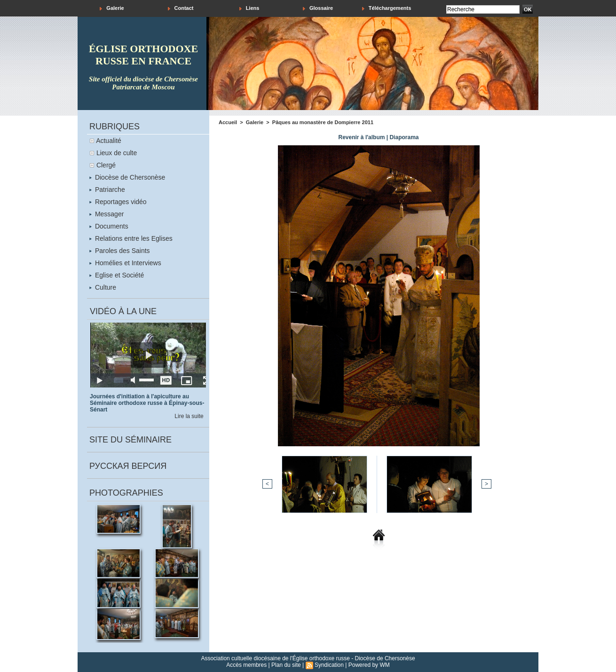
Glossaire (318, 8)
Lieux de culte (117, 153)
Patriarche (107, 190)
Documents (109, 226)
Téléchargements (387, 8)
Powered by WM (369, 665)
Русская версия (128, 466)
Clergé (106, 165)
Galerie (112, 8)
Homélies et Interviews (125, 263)
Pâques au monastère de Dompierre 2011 (323, 122)
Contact (181, 8)
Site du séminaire (130, 440)
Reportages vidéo (118, 202)
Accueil (228, 122)
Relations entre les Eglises (131, 238)
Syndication (329, 665)
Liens (249, 8)
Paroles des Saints (120, 251)
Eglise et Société (117, 275)
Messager (107, 214)
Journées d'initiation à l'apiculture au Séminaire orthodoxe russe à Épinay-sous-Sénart (147, 403)
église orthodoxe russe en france (143, 55)
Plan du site (286, 665)
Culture (103, 287)
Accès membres (246, 665)
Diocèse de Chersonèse (127, 177)
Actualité (109, 141)
